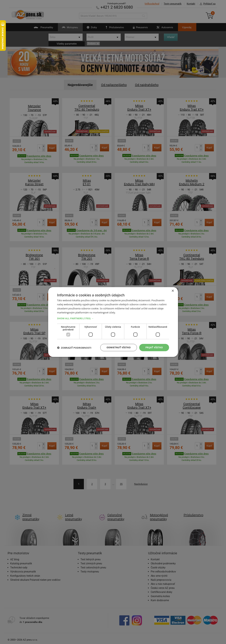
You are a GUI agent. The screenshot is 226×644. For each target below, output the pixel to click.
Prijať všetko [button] (154, 347)
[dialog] (113, 322)
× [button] (173, 291)
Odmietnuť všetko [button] (119, 347)
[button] (113, 318)
